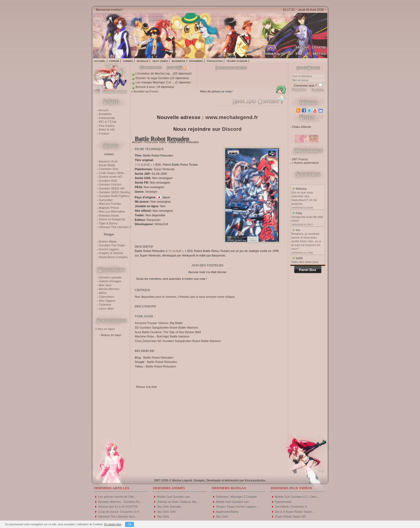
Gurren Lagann (109, 249)
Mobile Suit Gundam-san (173, 497)
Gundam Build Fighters (114, 196)
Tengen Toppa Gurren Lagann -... (238, 507)
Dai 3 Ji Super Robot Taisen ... (295, 512)
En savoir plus (113, 524)
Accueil (100, 61)
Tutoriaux (105, 304)
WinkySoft (162, 224)
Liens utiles (106, 308)
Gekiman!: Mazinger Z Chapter (236, 497)
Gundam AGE (108, 181)
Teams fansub (237, 61)
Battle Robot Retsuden (158, 358)
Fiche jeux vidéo (155, 142)
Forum (114, 61)
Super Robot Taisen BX (290, 516)
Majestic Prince (109, 208)
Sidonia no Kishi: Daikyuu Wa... (178, 502)
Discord (232, 129)
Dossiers (196, 61)
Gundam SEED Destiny (115, 192)
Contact (104, 133)
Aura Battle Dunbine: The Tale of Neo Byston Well (168, 332)
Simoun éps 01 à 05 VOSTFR (118, 507)
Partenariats (107, 118)
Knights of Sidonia (111, 253)
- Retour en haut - (111, 335)
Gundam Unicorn (110, 184)
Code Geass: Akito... (112, 173)
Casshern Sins (109, 169)
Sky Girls (163, 516)
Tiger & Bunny (108, 223)
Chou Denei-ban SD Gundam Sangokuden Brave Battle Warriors (178, 341)
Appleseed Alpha (227, 512)
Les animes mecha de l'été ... (117, 497)
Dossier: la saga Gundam (152, 78)
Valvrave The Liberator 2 (115, 227)
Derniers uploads (110, 277)
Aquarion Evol (108, 161)
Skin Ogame (107, 301)
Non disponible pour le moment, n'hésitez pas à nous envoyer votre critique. (185, 297)
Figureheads (283, 502)
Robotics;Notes (109, 215)
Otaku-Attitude (302, 127)
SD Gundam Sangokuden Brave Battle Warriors (166, 328)
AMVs (103, 293)
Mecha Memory (109, 289)
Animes (128, 61)
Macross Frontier (110, 204)
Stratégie (151, 192)
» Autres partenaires (305, 163)
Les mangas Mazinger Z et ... (155, 82)
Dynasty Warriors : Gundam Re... (120, 502)
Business (179, 61)
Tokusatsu (215, 61)
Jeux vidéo (160, 61)
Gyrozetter (106, 200)
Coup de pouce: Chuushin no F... (120, 512)
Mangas (142, 61)
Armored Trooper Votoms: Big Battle (159, 323)
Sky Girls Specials (169, 507)
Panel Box (308, 270)
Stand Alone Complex (113, 257)
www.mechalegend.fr (232, 117)
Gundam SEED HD (112, 188)
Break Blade (107, 165)
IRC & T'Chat (108, 122)
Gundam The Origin (112, 245)
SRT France (300, 159)
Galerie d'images (110, 281)
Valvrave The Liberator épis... (117, 516)
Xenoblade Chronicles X (291, 507)
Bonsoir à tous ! (146, 87)
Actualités (105, 114)
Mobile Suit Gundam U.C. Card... (297, 497)
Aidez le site (107, 129)
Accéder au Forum (146, 91)
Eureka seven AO (110, 177)
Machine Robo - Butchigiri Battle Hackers (162, 336)
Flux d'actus (107, 126)
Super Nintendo (164, 169)
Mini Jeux (105, 285)
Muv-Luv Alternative (112, 211)
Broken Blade (108, 241)
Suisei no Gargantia (112, 219)
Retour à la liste (147, 387)
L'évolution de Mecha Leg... (154, 73)
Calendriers (106, 297)
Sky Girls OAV (166, 512)
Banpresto (154, 220)
